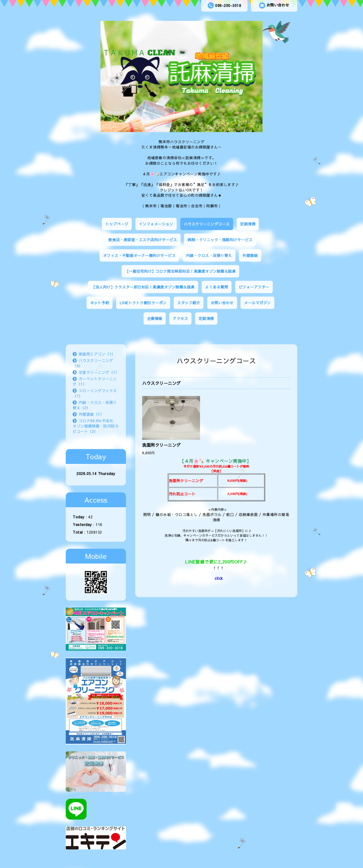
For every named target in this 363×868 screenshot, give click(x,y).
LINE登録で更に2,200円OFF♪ (216, 562)
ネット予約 (100, 303)
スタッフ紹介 (189, 303)
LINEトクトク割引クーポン (143, 303)
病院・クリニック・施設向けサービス (220, 240)
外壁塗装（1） (91, 414)
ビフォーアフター (254, 287)
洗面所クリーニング (161, 445)
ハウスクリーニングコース (207, 224)
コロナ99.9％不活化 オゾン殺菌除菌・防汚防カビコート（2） (96, 426)
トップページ (117, 224)
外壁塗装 (250, 255)
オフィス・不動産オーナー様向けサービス (139, 255)
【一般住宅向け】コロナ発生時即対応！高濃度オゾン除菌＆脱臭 (180, 271)
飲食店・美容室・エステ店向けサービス (143, 240)
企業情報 (155, 318)
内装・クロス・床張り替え (209, 255)
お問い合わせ (274, 5)
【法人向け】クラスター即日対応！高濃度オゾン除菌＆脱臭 (143, 287)
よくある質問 (217, 287)
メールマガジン (257, 303)
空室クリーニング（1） (99, 372)
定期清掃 (248, 224)
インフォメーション (156, 224)
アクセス (180, 318)
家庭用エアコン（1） (97, 354)
